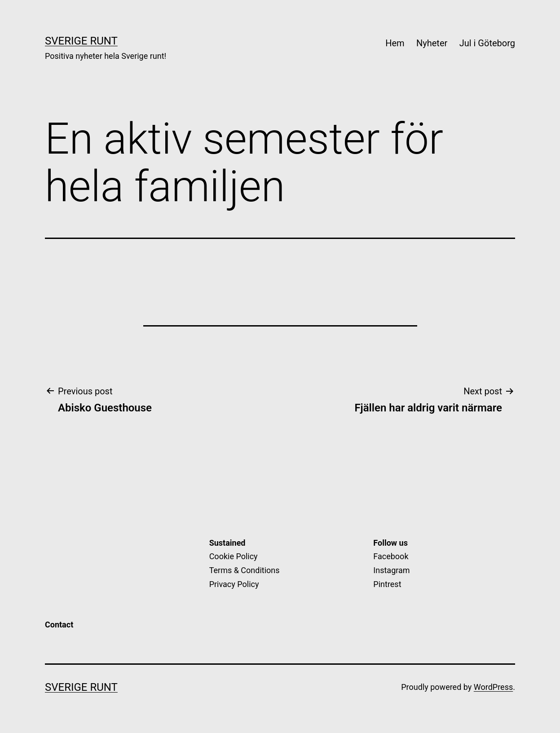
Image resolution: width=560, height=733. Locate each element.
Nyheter (432, 43)
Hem (395, 43)
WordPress (493, 687)
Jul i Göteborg (487, 43)
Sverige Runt (81, 41)
